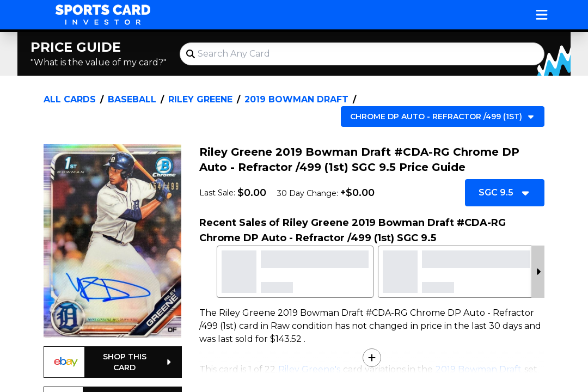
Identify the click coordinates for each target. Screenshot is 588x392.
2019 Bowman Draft (296, 99)
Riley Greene (200, 99)
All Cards (70, 99)
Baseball (132, 99)
